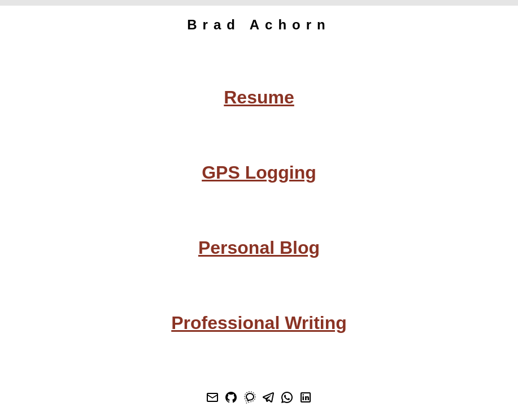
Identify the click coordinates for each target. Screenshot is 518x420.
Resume (259, 97)
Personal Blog (259, 248)
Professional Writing (259, 323)
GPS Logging (259, 172)
